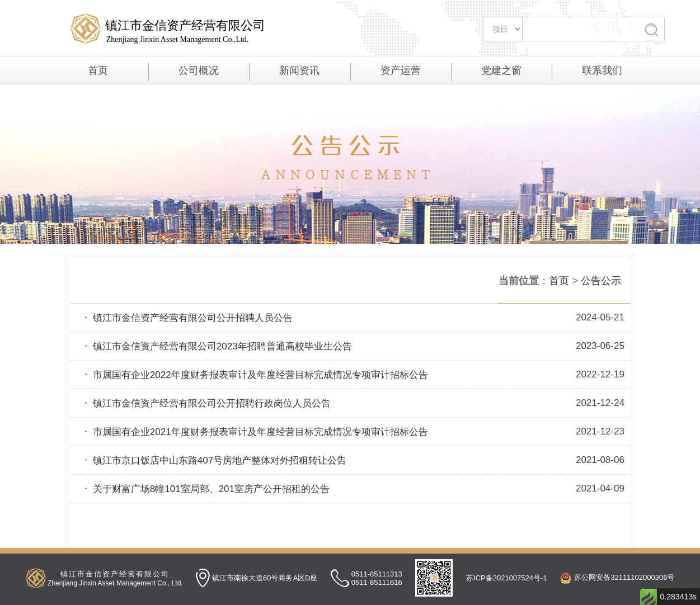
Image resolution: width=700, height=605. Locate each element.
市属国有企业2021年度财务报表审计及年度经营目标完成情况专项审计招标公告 (255, 432)
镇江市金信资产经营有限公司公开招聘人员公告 (187, 318)
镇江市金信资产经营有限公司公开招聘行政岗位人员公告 (206, 403)
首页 (98, 70)
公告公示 (601, 281)
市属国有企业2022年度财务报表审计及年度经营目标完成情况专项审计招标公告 (255, 375)
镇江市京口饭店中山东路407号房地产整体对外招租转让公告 (214, 460)
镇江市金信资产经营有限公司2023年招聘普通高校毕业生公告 (217, 346)
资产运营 (401, 70)
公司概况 (199, 70)
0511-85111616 (377, 582)
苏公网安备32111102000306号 (624, 577)
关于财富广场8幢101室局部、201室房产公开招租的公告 (205, 489)
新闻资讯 (299, 70)
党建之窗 (501, 70)
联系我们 (602, 70)
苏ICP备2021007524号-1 (507, 578)
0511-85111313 (377, 574)
